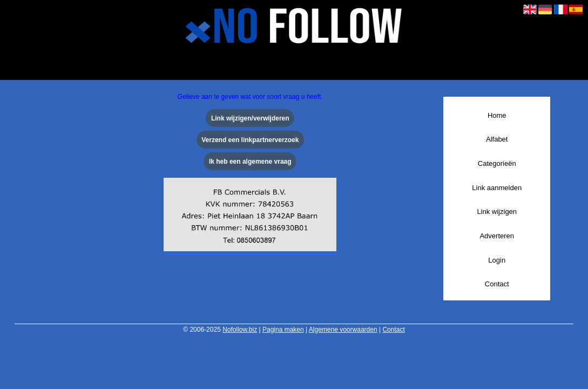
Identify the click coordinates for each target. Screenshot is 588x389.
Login (497, 260)
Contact (497, 284)
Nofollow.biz (240, 330)
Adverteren (497, 236)
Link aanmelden (497, 188)
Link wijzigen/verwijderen (250, 118)
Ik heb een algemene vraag (250, 162)
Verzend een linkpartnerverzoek (250, 140)
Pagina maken (283, 330)
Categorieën (497, 163)
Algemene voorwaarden (343, 330)
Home (497, 115)
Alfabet (497, 139)
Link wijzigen (497, 212)
